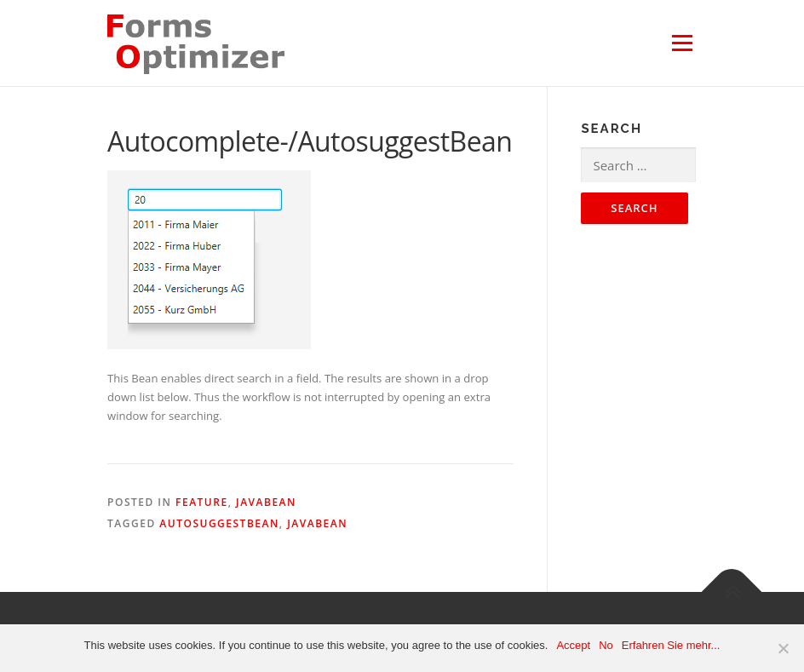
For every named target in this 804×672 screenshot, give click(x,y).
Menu (682, 43)
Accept (573, 645)
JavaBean (266, 502)
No (606, 645)
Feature (202, 502)
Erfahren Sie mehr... (671, 645)
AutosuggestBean (219, 523)
